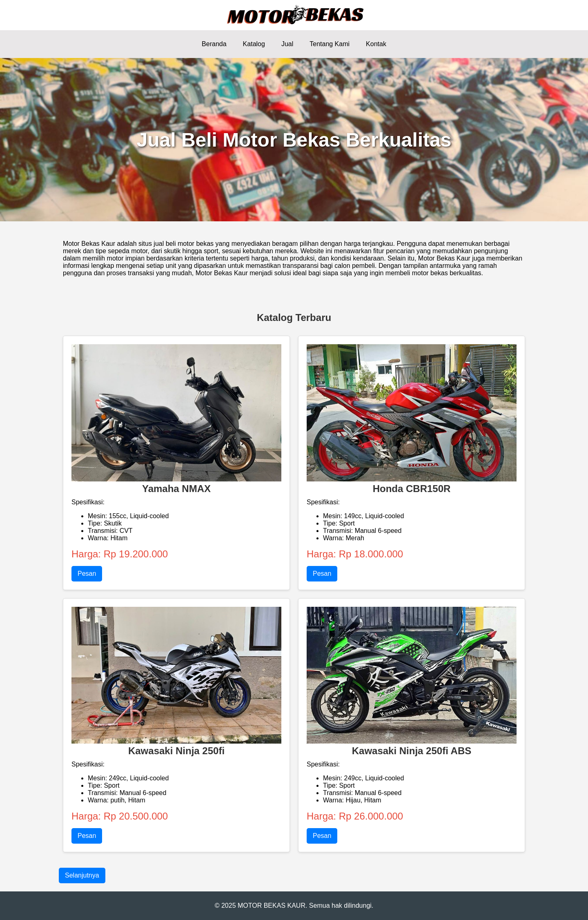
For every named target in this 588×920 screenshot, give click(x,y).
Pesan (87, 574)
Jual (287, 44)
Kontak (376, 44)
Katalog (254, 44)
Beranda (214, 44)
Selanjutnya (82, 875)
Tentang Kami (330, 44)
